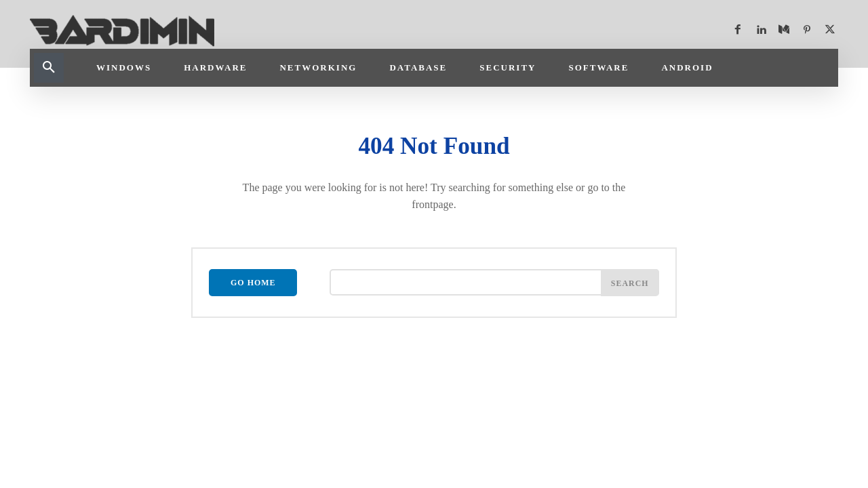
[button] (49, 68)
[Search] (630, 283)
